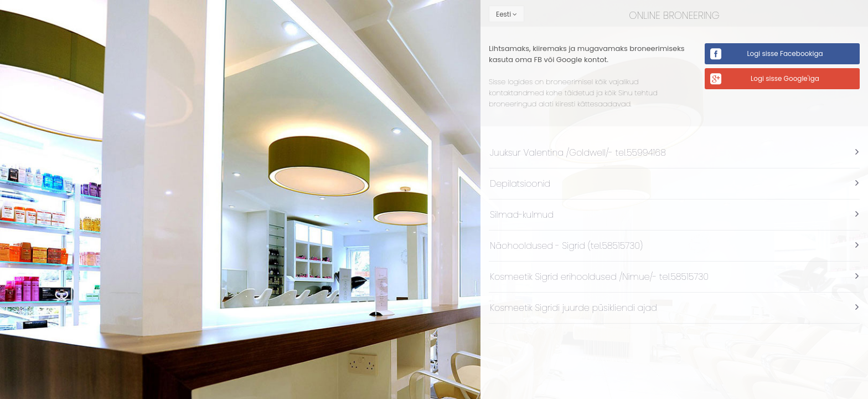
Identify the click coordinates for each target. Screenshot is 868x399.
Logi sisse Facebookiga (785, 53)
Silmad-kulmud (522, 215)
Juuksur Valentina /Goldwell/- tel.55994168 (578, 153)
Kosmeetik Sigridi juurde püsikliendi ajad (573, 308)
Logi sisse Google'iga (785, 78)
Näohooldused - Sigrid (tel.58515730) (566, 246)
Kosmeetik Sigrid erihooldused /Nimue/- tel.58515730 (599, 277)
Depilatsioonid (520, 184)
